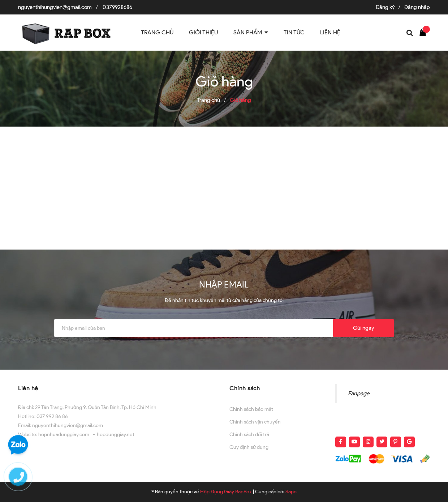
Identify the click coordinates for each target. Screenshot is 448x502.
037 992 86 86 (52, 416)
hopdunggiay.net (116, 435)
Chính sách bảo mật (251, 409)
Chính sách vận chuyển (255, 422)
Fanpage (359, 393)
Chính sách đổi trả (249, 435)
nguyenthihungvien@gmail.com (55, 7)
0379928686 (117, 7)
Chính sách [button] (245, 388)
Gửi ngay (363, 328)
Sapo (291, 492)
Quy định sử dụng (249, 447)
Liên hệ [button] (28, 388)
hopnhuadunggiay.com (64, 435)
